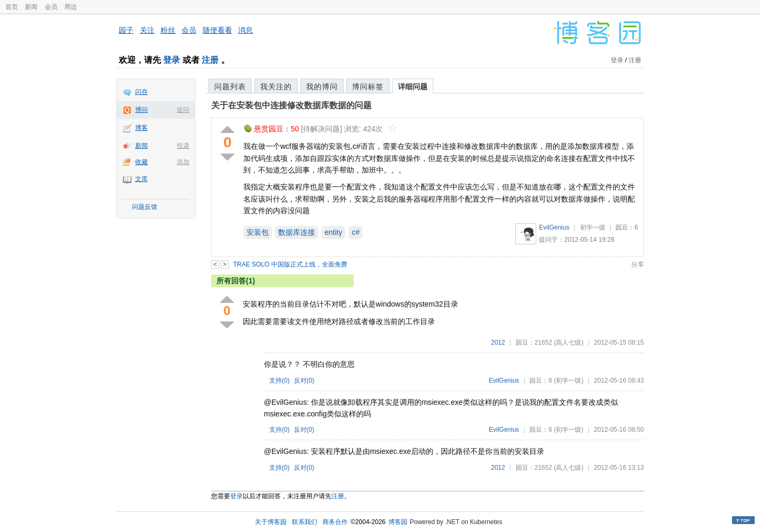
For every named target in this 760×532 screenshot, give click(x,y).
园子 (126, 30)
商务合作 (335, 522)
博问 (141, 110)
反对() (304, 381)
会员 (51, 7)
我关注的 (276, 87)
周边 (71, 7)
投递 (183, 146)
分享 (638, 264)
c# (355, 232)
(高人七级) (568, 343)
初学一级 (593, 227)
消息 (245, 30)
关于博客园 (271, 522)
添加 (183, 162)
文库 (141, 179)
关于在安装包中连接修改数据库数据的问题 (291, 105)
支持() (279, 381)
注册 (210, 60)
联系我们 (305, 522)
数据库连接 (297, 232)
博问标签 (368, 87)
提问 (183, 110)
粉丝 (168, 30)
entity (333, 232)
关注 (147, 30)
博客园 (398, 522)
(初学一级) (568, 381)
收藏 (141, 162)
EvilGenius (554, 227)
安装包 (258, 232)
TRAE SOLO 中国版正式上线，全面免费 (290, 264)
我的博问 (322, 87)
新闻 (31, 7)
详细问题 (413, 87)
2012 (498, 343)
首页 (12, 7)
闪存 (141, 92)
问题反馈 (145, 207)
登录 (172, 60)
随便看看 (217, 30)
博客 (141, 128)
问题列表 (230, 87)
